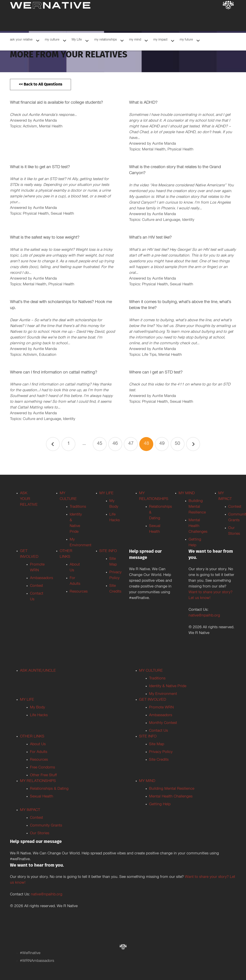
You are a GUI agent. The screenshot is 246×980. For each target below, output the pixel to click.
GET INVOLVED (153, 700)
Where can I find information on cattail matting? (54, 373)
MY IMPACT (30, 810)
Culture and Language (161, 220)
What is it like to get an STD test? (40, 167)
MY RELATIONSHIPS (38, 781)
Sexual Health (62, 214)
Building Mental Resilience (197, 507)
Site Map (157, 745)
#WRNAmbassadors (37, 961)
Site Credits (159, 760)
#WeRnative (30, 953)
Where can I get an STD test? (156, 373)
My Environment (163, 694)
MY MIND (187, 494)
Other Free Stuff (43, 776)
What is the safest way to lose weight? (45, 238)
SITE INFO (108, 551)
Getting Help (160, 805)
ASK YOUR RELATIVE (29, 499)
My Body (37, 708)
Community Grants (46, 826)
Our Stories (40, 834)
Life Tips (149, 355)
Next (193, 444)
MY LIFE (106, 494)
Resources (79, 592)
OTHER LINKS (32, 737)
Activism (30, 127)
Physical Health (180, 150)
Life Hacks (39, 716)
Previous (53, 444)
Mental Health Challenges (198, 526)
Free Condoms (42, 768)
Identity (188, 220)
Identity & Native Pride (168, 686)
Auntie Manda (45, 121)
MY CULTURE (151, 671)
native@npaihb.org (204, 616)
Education (48, 355)
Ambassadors (41, 578)
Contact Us (158, 731)
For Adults (39, 752)
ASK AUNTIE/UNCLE (38, 671)
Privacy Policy (161, 752)
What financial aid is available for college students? (56, 103)
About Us (38, 745)
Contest (36, 586)
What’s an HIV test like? (150, 238)
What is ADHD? (143, 103)
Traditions (78, 507)
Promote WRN (161, 708)
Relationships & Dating (49, 789)
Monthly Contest (163, 723)
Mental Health (51, 127)
